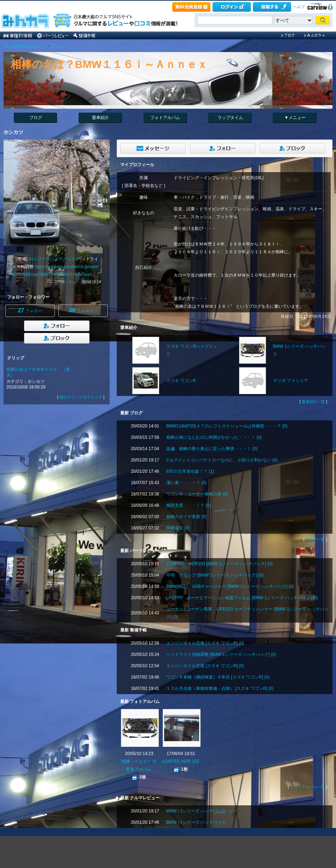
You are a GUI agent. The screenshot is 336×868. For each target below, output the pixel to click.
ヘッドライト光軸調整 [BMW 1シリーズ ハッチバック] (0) (221, 654)
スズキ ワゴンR (181, 381)
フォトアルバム (165, 118)
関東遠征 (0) (178, 528)
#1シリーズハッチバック (52, 259)
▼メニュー (295, 118)
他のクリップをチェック (81, 397)
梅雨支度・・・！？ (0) (189, 505)
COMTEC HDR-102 (180, 761)
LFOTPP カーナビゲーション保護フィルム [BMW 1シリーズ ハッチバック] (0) (242, 598)
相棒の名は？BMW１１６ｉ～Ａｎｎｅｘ (109, 64)
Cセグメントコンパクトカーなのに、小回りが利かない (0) (222, 460)
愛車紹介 (100, 118)
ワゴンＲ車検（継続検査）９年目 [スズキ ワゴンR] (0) (218, 677)
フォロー (30, 310)
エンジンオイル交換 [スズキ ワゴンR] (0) (205, 643)
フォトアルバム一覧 (308, 787)
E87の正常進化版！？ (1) (190, 471)
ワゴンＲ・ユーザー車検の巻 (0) (197, 494)
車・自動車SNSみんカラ (25, 46)
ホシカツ (59, 46)
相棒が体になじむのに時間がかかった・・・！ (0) (214, 437)
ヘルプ (299, 7)
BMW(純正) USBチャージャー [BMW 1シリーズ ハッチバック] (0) (230, 586)
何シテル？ (70, 282)
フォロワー (83, 310)
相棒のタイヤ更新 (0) (186, 517)
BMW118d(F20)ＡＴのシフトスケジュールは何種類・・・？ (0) (227, 426)
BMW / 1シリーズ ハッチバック (196, 811)
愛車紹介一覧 (313, 402)
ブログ (36, 118)
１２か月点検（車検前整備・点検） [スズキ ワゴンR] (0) (220, 688)
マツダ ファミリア (291, 381)
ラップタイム (230, 118)
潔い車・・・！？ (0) (186, 483)
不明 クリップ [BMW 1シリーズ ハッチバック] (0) (215, 575)
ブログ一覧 (315, 539)
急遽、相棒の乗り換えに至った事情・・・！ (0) (212, 449)
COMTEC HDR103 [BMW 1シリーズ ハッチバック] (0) (219, 564)
